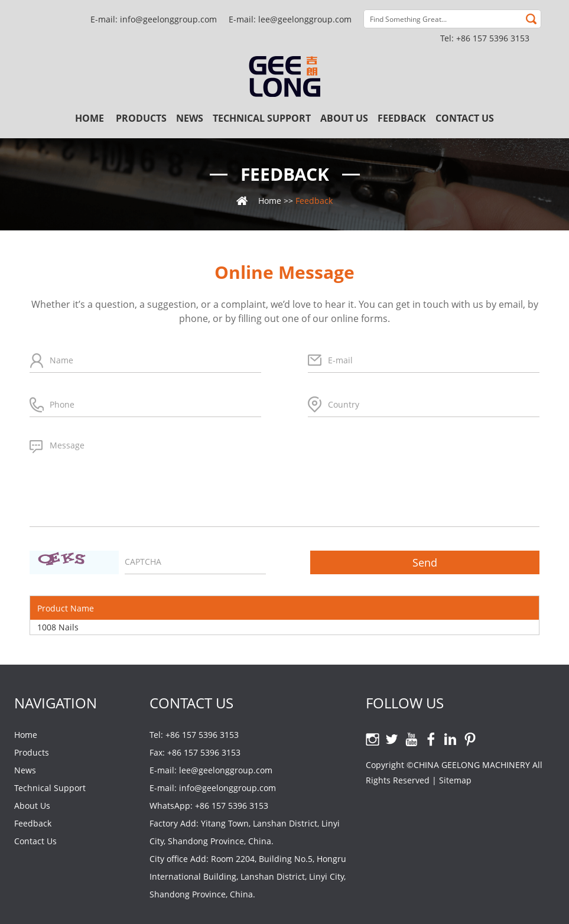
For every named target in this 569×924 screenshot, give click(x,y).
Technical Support (262, 118)
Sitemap (455, 780)
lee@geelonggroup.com (305, 19)
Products (141, 118)
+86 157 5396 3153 (232, 806)
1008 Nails (58, 627)
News (190, 118)
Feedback (402, 118)
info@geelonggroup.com (168, 19)
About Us (344, 118)
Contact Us (465, 118)
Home (90, 118)
